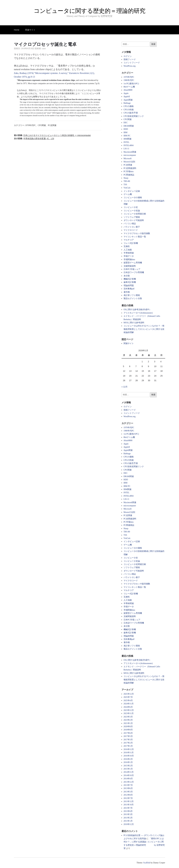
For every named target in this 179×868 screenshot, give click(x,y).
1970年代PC (30, 125)
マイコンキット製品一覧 (135, 237)
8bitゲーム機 (129, 87)
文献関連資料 (130, 266)
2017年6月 (128, 733)
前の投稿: (52, 135)
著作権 (127, 292)
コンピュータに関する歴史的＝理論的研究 (90, 11)
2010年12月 (129, 824)
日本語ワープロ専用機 (134, 272)
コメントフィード (132, 63)
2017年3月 (128, 740)
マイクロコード (131, 230)
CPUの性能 (129, 110)
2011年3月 (128, 814)
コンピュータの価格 (133, 198)
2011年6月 (128, 811)
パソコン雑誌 (130, 224)
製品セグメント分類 (133, 298)
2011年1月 (128, 821)
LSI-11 (126, 149)
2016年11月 (129, 753)
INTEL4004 (129, 145)
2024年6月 (128, 707)
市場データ (129, 256)
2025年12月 (129, 694)
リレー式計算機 (131, 243)
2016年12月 (129, 749)
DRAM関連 (129, 126)
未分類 (127, 276)
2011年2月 (128, 818)
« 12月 (125, 387)
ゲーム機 (128, 194)
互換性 (127, 246)
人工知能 (128, 250)
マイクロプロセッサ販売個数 (137, 233)
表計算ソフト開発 (132, 295)
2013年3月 (128, 792)
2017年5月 (128, 736)
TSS (125, 185)
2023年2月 (128, 720)
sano (44, 49)
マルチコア (129, 240)
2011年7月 (128, 808)
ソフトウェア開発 (132, 217)
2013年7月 (128, 785)
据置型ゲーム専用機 (133, 263)
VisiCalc (127, 188)
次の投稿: (34, 139)
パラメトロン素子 (132, 227)
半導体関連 (129, 253)
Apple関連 (128, 100)
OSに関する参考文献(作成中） (137, 310)
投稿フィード (130, 59)
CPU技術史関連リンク (134, 116)
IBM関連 (128, 139)
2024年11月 (129, 704)
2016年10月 (129, 756)
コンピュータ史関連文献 (135, 214)
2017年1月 (128, 746)
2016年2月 (128, 759)
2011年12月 (129, 801)
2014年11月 (129, 772)
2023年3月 (128, 717)
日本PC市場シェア (132, 269)
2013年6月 (128, 788)
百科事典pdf (129, 289)
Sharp (126, 178)
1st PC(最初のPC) (131, 84)
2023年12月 (129, 710)
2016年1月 (128, 762)
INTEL (127, 142)
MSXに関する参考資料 (134, 323)
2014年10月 (129, 775)
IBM (125, 132)
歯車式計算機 (130, 282)
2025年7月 (128, 697)
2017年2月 (128, 743)
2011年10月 (129, 805)
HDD (126, 129)
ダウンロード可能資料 (134, 220)
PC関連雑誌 (129, 175)
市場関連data (129, 259)
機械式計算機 (130, 279)
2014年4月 (128, 779)
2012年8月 (128, 795)
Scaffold (147, 863)
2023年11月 (129, 713)
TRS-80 (127, 181)
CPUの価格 (129, 106)
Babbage (127, 103)
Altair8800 (128, 90)
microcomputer (130, 155)
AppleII (127, 97)
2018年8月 (128, 730)
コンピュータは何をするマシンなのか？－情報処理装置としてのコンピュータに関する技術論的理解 (144, 329)
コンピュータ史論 (132, 211)
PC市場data (129, 171)
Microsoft (128, 159)
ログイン (128, 56)
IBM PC (127, 136)
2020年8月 (128, 727)
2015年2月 (128, 766)
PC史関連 (52, 125)
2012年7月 (128, 798)
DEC (126, 123)
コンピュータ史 (131, 207)
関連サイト (30, 30)
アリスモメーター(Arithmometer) (138, 313)
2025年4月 (128, 700)
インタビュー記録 (132, 191)
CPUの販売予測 (131, 113)
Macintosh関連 (130, 152)
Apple (126, 93)
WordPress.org (130, 66)
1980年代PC (129, 80)
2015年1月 (128, 769)
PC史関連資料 (130, 168)
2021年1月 (128, 723)
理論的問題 (129, 286)
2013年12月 (129, 782)
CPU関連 (42, 125)
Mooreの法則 (129, 162)
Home (17, 30)
